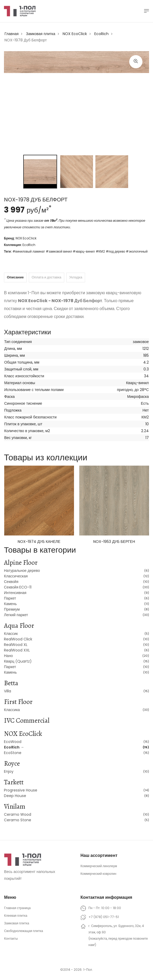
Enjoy (9, 771)
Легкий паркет (16, 615)
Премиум (12, 609)
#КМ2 (100, 251)
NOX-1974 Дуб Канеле (39, 542)
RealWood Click (18, 639)
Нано (8, 656)
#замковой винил (59, 251)
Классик (11, 634)
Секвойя (11, 582)
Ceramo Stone (18, 820)
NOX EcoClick (75, 34)
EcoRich (101, 34)
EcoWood (13, 742)
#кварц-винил (84, 251)
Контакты (11, 938)
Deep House (15, 796)
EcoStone (13, 753)
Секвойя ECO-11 (18, 587)
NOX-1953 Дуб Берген (114, 542)
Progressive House (21, 790)
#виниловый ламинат (29, 251)
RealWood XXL (17, 650)
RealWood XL (16, 645)
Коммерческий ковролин (99, 874)
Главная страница (17, 908)
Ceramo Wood (18, 814)
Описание (15, 277)
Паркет (10, 598)
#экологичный (137, 251)
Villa (8, 691)
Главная (11, 34)
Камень (10, 604)
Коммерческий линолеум (99, 866)
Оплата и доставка (47, 277)
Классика (12, 710)
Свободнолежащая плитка (24, 931)
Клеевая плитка (16, 916)
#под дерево (115, 251)
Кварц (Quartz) (18, 661)
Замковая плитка (41, 34)
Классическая (16, 576)
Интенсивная (15, 593)
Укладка (76, 277)
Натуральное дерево (22, 571)
